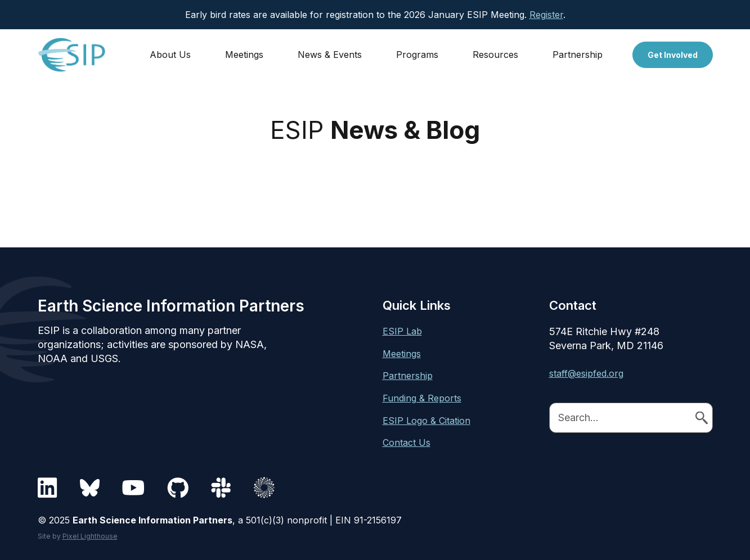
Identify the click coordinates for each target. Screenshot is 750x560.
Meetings (244, 55)
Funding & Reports (422, 398)
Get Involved (673, 55)
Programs (417, 55)
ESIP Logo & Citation (426, 421)
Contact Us (407, 442)
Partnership (578, 55)
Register (546, 15)
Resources (495, 55)
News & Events (330, 55)
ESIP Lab (402, 331)
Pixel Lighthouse (90, 536)
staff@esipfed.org (586, 373)
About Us (170, 55)
